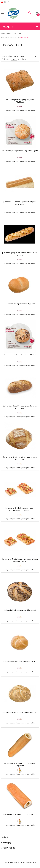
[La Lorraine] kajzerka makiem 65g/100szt (20, 610)
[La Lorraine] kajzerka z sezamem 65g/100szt (20, 712)
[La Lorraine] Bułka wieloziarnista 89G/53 (20, 355)
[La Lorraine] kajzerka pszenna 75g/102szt (20, 661)
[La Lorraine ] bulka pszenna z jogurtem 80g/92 (20, 151)
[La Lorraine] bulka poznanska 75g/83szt (20, 304)
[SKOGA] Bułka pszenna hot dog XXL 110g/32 (20, 814)
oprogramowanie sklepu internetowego (17, 862)
